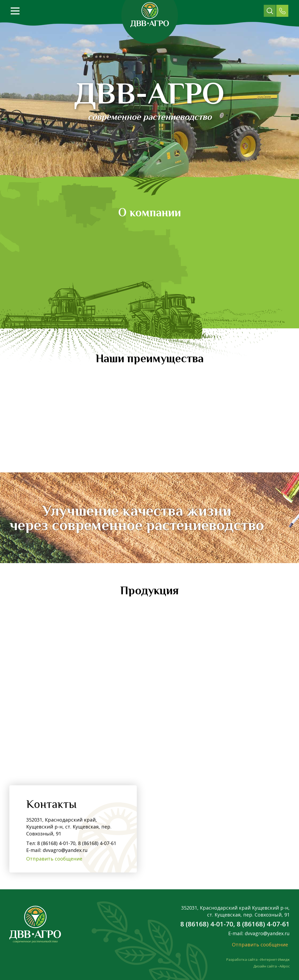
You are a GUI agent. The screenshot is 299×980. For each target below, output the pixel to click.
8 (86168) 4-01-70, (57, 843)
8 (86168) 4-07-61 (96, 843)
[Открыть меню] (15, 11)
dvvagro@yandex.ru (65, 850)
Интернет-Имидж (275, 959)
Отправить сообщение (54, 859)
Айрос (285, 966)
